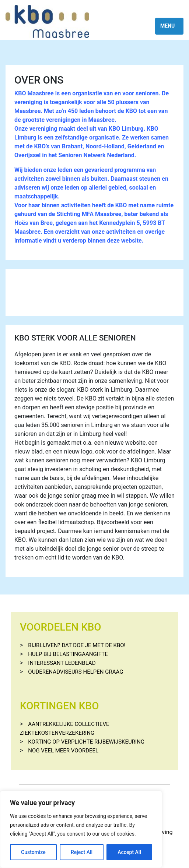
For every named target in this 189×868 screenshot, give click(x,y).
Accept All (129, 852)
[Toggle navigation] (169, 26)
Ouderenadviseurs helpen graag (76, 672)
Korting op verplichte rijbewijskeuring (86, 742)
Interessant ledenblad (62, 663)
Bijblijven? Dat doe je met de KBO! (77, 645)
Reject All (82, 852)
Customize (33, 852)
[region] (81, 829)
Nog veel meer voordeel (63, 751)
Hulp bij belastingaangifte (68, 654)
